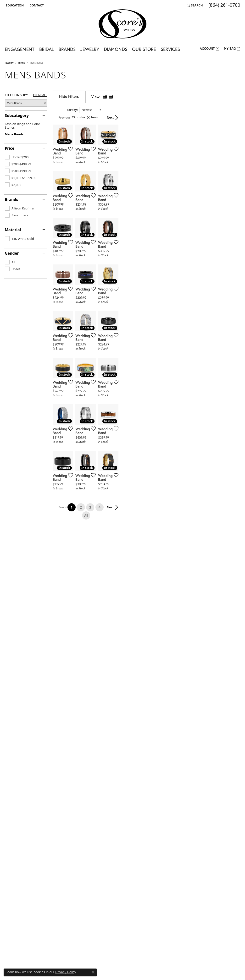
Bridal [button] (47, 49)
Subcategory (17, 115)
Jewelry (9, 63)
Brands (11, 199)
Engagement (20, 49)
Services (170, 49)
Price (10, 148)
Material (13, 230)
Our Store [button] (144, 49)
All (165, 801)
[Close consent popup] (93, 972)
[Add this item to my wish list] (110, 189)
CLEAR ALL (40, 95)
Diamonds (116, 49)
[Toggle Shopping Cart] (232, 48)
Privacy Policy (66, 972)
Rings (22, 63)
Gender (12, 253)
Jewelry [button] (90, 49)
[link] (36, 5)
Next (232, 118)
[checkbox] (17, 157)
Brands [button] (67, 49)
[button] (14, 5)
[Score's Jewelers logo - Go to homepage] (122, 24)
